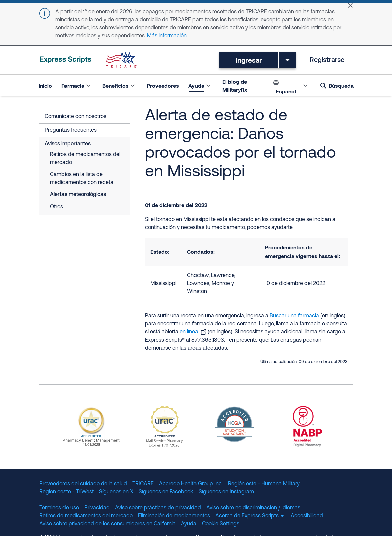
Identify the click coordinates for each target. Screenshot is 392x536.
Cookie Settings (221, 524)
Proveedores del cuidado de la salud (83, 484)
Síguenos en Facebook (166, 492)
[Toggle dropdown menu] (287, 60)
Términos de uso (59, 508)
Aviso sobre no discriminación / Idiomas (253, 508)
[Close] (350, 5)
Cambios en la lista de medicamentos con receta (82, 179)
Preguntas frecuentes (71, 130)
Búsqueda (341, 85)
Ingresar (249, 60)
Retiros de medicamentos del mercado (85, 159)
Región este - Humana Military (264, 484)
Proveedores (163, 85)
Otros (57, 207)
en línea (189, 332)
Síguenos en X (116, 492)
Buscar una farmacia (294, 316)
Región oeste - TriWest (67, 492)
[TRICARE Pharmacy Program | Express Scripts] (89, 60)
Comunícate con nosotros (76, 117)
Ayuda (189, 524)
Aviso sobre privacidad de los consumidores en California (108, 524)
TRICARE (143, 484)
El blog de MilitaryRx (235, 85)
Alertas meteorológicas (78, 195)
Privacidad (97, 508)
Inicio (45, 85)
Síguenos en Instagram (226, 492)
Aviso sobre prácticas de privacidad (158, 508)
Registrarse (327, 60)
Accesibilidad (307, 516)
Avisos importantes (68, 144)
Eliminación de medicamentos (174, 516)
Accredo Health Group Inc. (191, 484)
